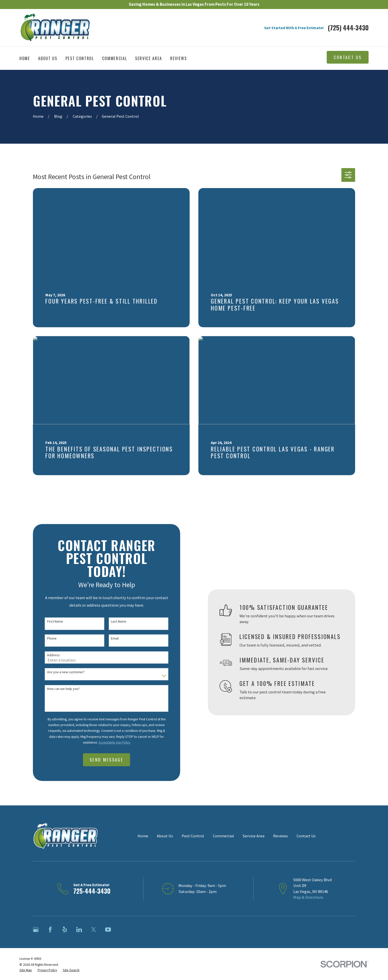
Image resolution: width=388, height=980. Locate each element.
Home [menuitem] (25, 58)
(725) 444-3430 (348, 28)
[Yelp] (65, 929)
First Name (51, 621)
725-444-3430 (92, 891)
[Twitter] (94, 929)
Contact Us (348, 57)
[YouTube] (108, 929)
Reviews (280, 836)
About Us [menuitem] (48, 58)
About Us (165, 836)
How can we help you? (59, 689)
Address (49, 655)
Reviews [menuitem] (179, 58)
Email (111, 638)
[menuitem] (26, 970)
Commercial (223, 836)
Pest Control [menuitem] (80, 58)
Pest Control (193, 836)
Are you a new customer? (61, 672)
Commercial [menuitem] (115, 58)
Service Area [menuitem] (149, 58)
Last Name (114, 621)
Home (143, 836)
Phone (47, 638)
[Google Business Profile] (36, 929)
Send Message (102, 760)
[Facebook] (50, 929)
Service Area (253, 836)
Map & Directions (308, 897)
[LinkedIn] (79, 929)
